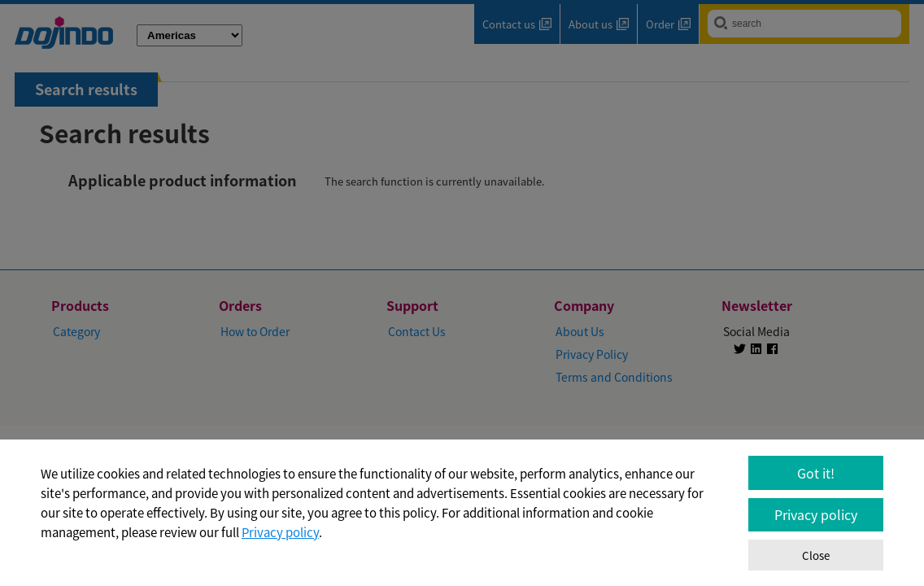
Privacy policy (280, 532)
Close (816, 555)
